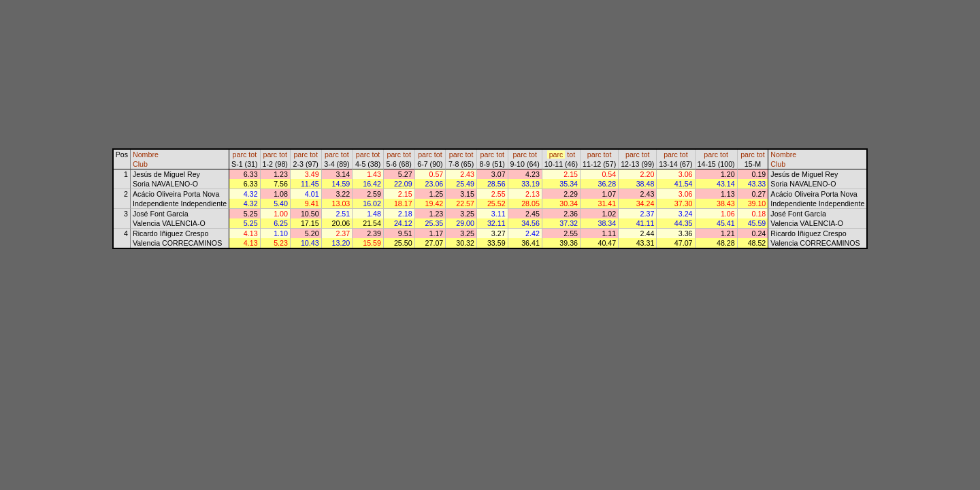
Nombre (146, 154)
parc (240, 154)
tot (252, 154)
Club (140, 164)
